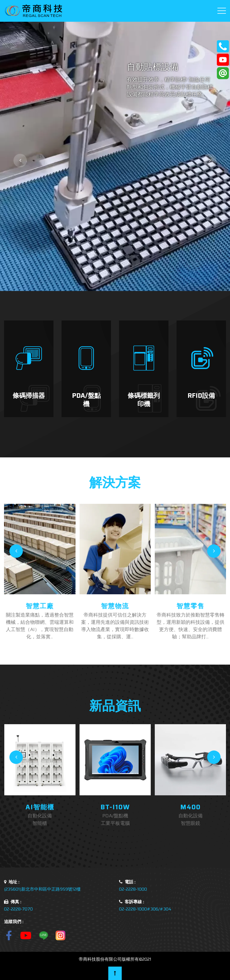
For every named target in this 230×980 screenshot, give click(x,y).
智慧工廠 (40, 606)
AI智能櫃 (40, 807)
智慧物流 (115, 606)
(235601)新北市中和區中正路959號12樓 (42, 889)
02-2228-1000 (133, 889)
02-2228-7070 (18, 909)
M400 (191, 807)
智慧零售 (191, 606)
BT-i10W (115, 807)
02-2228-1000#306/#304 (145, 909)
